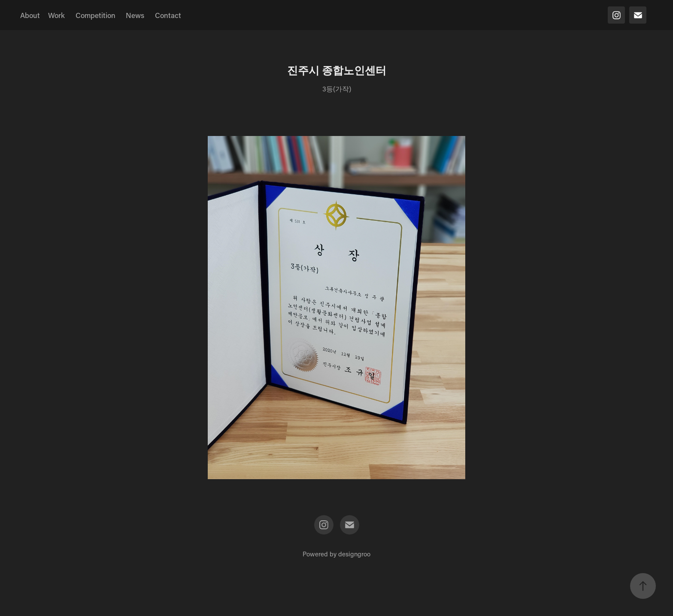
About (30, 15)
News (135, 15)
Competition (95, 15)
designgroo (354, 554)
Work (56, 15)
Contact (168, 15)
